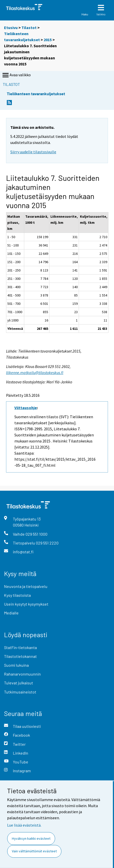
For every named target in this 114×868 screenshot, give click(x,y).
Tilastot (29, 28)
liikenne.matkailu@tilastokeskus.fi (35, 373)
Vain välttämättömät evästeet (34, 851)
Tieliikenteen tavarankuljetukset (36, 94)
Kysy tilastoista (17, 595)
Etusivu (11, 28)
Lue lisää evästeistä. (24, 825)
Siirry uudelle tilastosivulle (33, 152)
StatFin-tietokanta (20, 647)
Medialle (11, 613)
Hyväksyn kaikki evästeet (31, 838)
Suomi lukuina (16, 665)
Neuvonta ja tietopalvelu (26, 586)
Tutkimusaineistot (20, 692)
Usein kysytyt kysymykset (26, 604)
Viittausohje (26, 408)
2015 (48, 40)
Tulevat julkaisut (19, 683)
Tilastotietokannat (20, 656)
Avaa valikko (16, 75)
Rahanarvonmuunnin (22, 674)
